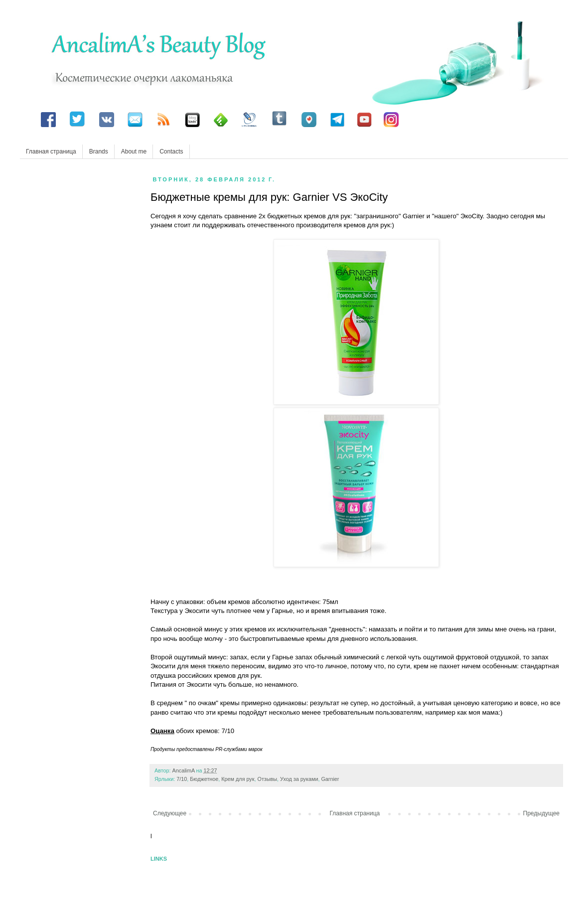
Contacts (171, 152)
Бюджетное (204, 779)
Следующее (170, 813)
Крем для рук (238, 779)
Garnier (330, 779)
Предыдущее (541, 813)
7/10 (182, 779)
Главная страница (51, 152)
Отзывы (268, 779)
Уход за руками (299, 779)
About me (134, 152)
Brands (99, 152)
